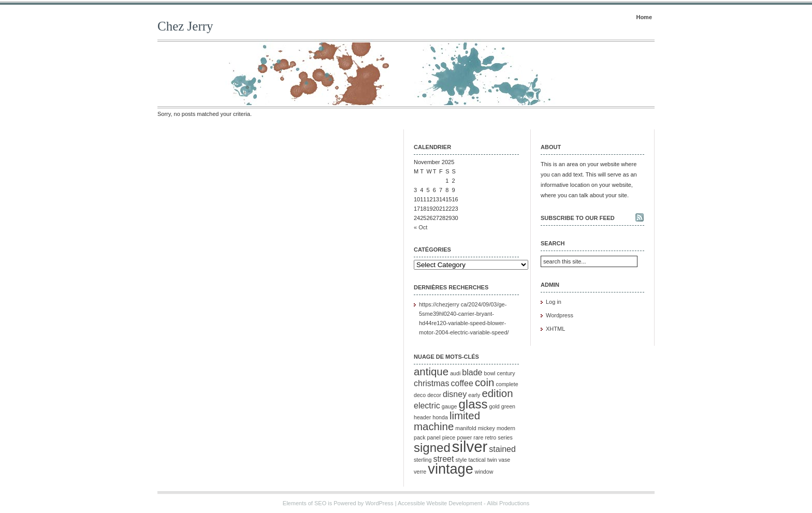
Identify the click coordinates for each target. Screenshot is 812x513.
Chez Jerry (185, 26)
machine (434, 426)
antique (431, 371)
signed (432, 448)
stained (502, 449)
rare (478, 437)
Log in (554, 302)
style (461, 460)
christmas (431, 383)
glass (473, 404)
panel (434, 437)
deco (420, 395)
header (422, 417)
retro (490, 437)
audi (455, 373)
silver (470, 446)
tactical (477, 460)
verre (420, 472)
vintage (450, 469)
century (506, 373)
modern (506, 428)
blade (472, 372)
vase (505, 460)
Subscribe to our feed (578, 218)
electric (427, 406)
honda (440, 417)
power (464, 437)
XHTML (555, 329)
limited (465, 415)
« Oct (421, 227)
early (474, 395)
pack (420, 437)
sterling (423, 460)
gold (495, 406)
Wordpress (560, 315)
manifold (466, 428)
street (443, 459)
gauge (450, 406)
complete (507, 384)
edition (497, 393)
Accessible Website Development (440, 503)
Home (644, 17)
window (484, 472)
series (505, 437)
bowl (490, 373)
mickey (487, 428)
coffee (462, 383)
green (508, 406)
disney (455, 394)
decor (434, 395)
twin (492, 460)
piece (449, 437)
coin (485, 382)
